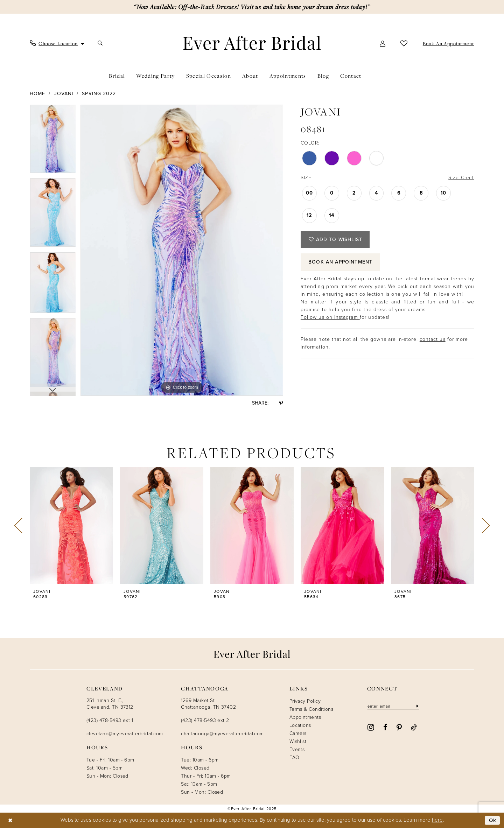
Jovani (64, 94)
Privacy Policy (305, 701)
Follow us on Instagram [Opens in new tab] (330, 318)
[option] (53, 142)
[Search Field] (122, 43)
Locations (300, 725)
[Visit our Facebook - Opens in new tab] (385, 727)
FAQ (294, 757)
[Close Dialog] (10, 820)
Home (37, 94)
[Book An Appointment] (448, 43)
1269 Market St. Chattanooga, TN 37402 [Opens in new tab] (208, 704)
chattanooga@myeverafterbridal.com (222, 734)
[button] (383, 43)
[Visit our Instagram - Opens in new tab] (371, 727)
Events (297, 749)
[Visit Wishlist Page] (404, 43)
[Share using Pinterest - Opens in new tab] (281, 403)
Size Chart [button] (461, 178)
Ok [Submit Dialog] (493, 820)
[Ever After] (252, 43)
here (437, 820)
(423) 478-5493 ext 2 (205, 720)
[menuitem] (57, 43)
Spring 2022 (99, 94)
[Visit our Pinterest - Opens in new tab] (399, 727)
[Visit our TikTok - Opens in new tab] (414, 727)
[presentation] (71, 526)
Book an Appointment (341, 262)
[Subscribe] (417, 706)
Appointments (305, 717)
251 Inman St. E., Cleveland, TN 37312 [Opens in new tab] (110, 704)
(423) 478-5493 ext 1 (110, 720)
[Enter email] (393, 706)
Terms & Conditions (311, 709)
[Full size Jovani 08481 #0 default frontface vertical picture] (182, 250)
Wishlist (298, 741)
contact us (433, 340)
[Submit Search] (101, 43)
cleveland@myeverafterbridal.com (125, 734)
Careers (298, 733)
